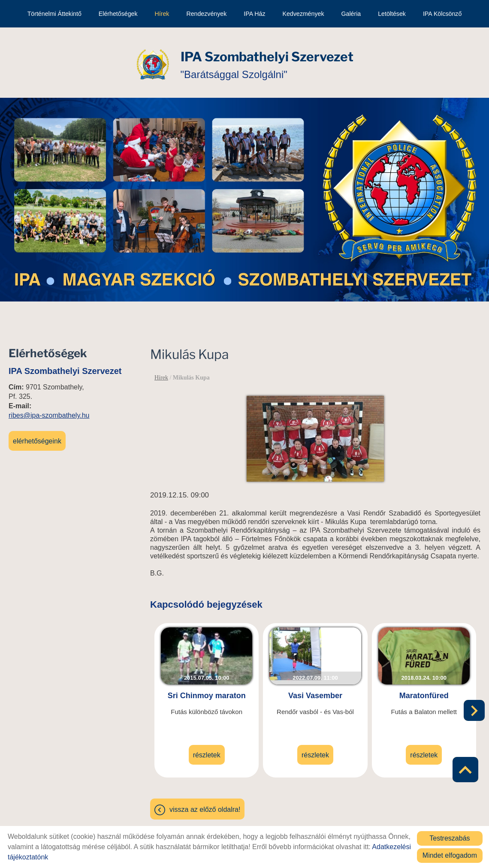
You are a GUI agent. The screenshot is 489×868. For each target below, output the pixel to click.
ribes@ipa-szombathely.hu (49, 411)
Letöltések (392, 14)
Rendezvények (206, 14)
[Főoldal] (153, 60)
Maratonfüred (424, 691)
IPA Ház (254, 14)
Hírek (162, 14)
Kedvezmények (303, 14)
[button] (474, 707)
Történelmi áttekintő (54, 14)
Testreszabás (450, 838)
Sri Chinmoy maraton (207, 691)
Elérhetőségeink (37, 437)
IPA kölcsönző (442, 14)
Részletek (207, 750)
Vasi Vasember (315, 691)
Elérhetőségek (118, 14)
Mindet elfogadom (450, 855)
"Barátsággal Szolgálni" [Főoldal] (267, 60)
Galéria (351, 14)
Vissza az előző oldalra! (205, 805)
